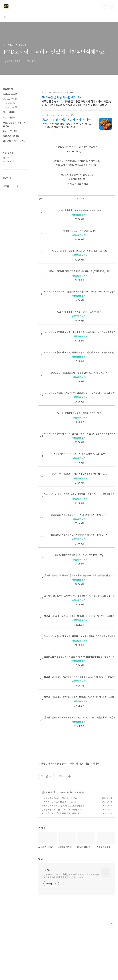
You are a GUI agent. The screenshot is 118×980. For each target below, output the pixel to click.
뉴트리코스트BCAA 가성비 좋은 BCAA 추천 (61, 852)
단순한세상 (8, 89)
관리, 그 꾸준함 (10, 99)
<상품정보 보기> (79, 215)
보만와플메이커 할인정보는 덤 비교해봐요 (60, 867)
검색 (105, 6)
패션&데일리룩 (11, 107)
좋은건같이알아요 (11, 136)
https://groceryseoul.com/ (55, 115)
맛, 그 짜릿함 (9, 112)
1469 (47, 924)
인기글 (15, 186)
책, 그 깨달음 (9, 117)
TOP (112, 978)
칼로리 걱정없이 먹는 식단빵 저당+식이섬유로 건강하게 (66, 120)
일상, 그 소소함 (10, 94)
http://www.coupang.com (55, 93)
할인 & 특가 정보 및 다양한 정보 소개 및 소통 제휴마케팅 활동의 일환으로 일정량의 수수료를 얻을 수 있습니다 (72, 930)
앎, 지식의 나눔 (10, 131)
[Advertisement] (77, 774)
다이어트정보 (10, 103)
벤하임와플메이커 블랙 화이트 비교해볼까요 (61, 863)
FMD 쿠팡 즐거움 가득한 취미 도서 (62, 97)
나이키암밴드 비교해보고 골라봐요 (57, 856)
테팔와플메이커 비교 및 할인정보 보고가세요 (62, 859)
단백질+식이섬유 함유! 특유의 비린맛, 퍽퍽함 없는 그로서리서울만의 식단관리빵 (66, 125)
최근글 (6, 186)
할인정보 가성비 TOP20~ (54, 846)
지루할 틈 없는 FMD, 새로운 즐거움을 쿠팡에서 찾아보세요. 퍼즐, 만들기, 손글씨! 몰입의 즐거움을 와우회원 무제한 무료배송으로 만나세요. (77, 103)
